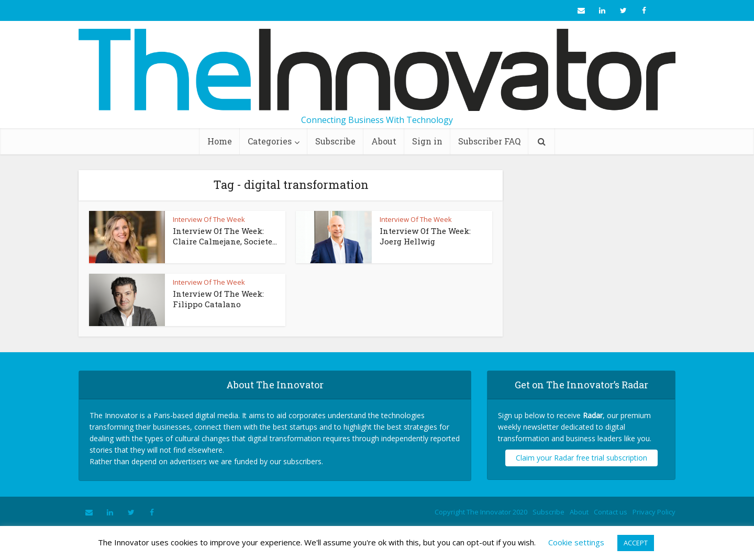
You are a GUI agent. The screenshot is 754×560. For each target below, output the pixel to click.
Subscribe (335, 141)
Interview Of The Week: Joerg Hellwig (425, 236)
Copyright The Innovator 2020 (481, 512)
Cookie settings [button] (576, 542)
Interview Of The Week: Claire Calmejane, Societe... (225, 236)
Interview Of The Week (209, 219)
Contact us (611, 512)
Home (220, 141)
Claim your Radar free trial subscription (581, 458)
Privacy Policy (654, 512)
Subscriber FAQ (489, 141)
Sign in (427, 141)
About (384, 141)
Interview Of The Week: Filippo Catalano (218, 299)
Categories (270, 141)
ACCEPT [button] (636, 543)
